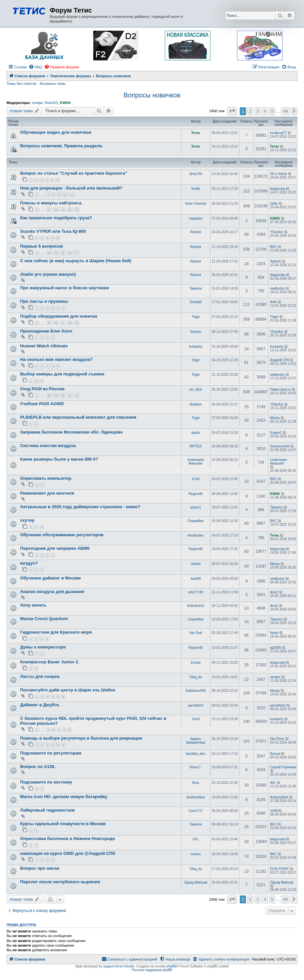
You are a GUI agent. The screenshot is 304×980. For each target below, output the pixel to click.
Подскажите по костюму (46, 782)
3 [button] (258, 111)
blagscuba (278, 189)
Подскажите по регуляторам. (51, 753)
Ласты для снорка (40, 676)
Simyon (196, 332)
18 (56, 210)
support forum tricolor (119, 966)
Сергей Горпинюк (283, 767)
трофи (37, 103)
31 (70, 396)
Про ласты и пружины (44, 301)
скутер (27, 520)
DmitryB (196, 302)
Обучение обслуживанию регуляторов (62, 535)
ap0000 (275, 648)
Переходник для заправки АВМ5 (55, 548)
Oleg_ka (196, 677)
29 (77, 323)
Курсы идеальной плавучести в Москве (63, 824)
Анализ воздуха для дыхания (52, 592)
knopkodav (196, 535)
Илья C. (196, 767)
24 (56, 253)
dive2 (274, 592)
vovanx (275, 677)
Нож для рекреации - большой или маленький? (71, 188)
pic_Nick (196, 389)
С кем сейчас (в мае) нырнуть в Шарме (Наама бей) (76, 261)
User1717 (196, 811)
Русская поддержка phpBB (152, 970)
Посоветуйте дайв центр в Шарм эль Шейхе (68, 690)
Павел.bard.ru (280, 389)
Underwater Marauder (196, 462)
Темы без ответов (21, 84)
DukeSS (51, 103)
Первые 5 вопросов (42, 246)
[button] (232, 111)
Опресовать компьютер (46, 478)
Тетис (196, 133)
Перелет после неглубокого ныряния (60, 882)
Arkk (273, 302)
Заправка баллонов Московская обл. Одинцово (72, 432)
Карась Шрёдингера (196, 741)
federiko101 (196, 606)
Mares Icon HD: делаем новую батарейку (64, 797)
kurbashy (196, 347)
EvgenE (276, 433)
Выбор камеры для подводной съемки (62, 374)
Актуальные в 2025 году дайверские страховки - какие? (80, 507)
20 (70, 210)
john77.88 (196, 592)
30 (63, 396)
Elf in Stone (278, 174)
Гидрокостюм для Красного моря (56, 632)
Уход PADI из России (42, 389)
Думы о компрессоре (43, 647)
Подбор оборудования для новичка (59, 316)
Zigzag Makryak (196, 882)
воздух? (29, 563)
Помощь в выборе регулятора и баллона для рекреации (81, 738)
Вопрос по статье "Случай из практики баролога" (74, 173)
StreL (196, 783)
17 (49, 210)
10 (65, 195)
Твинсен (196, 288)
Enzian (196, 663)
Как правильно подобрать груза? (56, 218)
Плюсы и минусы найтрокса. (51, 203)
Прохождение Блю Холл (46, 331)
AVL (273, 783)
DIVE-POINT (279, 869)
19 (63, 210)
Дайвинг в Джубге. (40, 705)
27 (77, 253)
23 (49, 253)
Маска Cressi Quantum (44, 619)
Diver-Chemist (196, 204)
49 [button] (285, 111)
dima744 (196, 174)
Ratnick (196, 232)
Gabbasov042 (196, 691)
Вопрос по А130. (38, 767)
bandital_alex (196, 754)
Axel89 (196, 579)
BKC (274, 247)
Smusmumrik (280, 446)
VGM (274, 811)
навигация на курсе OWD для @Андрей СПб (68, 853)
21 (77, 210)
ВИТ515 (196, 446)
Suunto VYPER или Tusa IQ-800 (53, 231)
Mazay (275, 418)
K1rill (196, 479)
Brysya (275, 754)
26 (70, 253)
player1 (196, 507)
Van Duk (196, 633)
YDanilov (277, 232)
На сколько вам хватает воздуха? (56, 359)
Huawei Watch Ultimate (44, 346)
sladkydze (277, 288)
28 (70, 323)
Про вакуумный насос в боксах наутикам (64, 288)
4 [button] (265, 111)
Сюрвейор (196, 521)
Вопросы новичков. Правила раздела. (61, 146)
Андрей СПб (280, 360)
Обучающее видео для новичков (56, 132)
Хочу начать (33, 605)
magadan (196, 218)
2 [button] (250, 111)
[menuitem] (35, 67)
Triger (196, 317)
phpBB (171, 966)
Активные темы (53, 84)
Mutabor (196, 404)
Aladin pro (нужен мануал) (48, 274)
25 (63, 253)
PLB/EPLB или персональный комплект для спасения (78, 417)
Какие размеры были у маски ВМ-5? (59, 459)
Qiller (274, 204)
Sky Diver (277, 739)
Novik (274, 633)
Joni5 (196, 719)
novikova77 (278, 133)
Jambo (196, 564)
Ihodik (196, 189)
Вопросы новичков (152, 95)
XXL (196, 839)
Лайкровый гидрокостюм (47, 810)
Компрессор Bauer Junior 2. (50, 662)
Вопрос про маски (40, 868)
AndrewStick (196, 797)
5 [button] (272, 111)
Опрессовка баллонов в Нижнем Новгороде (68, 839)
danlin (196, 433)
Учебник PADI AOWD (42, 404)
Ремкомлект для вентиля (47, 493)
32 (77, 396)
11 (72, 195)
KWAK (66, 103)
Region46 (196, 494)
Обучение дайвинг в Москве (51, 578)
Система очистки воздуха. (48, 446)
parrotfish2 (196, 705)
